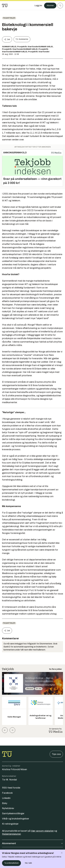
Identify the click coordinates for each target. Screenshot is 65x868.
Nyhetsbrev (8, 808)
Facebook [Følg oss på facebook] (7, 793)
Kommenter (22, 39)
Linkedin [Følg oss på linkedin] (6, 798)
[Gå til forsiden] (5, 6)
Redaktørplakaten (11, 834)
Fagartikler (9, 18)
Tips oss (56, 754)
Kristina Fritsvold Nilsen (15, 769)
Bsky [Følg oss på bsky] (5, 803)
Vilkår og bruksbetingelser (16, 819)
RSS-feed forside (11, 788)
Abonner (50, 5)
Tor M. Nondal (9, 780)
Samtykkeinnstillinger (13, 813)
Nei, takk (28, 863)
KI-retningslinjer (10, 824)
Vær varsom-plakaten (42, 831)
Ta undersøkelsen (11, 863)
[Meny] (60, 6)
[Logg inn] (38, 6)
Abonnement (32, 843)
